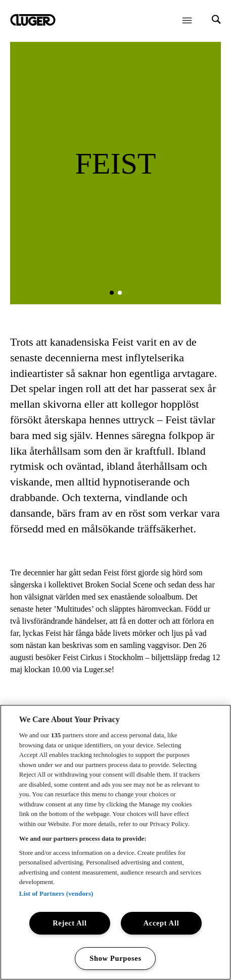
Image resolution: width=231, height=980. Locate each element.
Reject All (70, 923)
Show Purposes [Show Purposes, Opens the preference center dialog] (115, 958)
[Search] (216, 20)
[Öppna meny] (187, 20)
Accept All (161, 923)
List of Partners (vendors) (56, 893)
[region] (115, 842)
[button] (112, 293)
